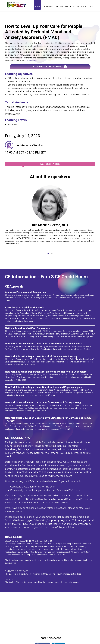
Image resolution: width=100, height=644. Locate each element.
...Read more (32, 61)
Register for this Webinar (50, 67)
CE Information (50, 7)
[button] (48, 254)
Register (75, 7)
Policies (64, 7)
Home (37, 7)
